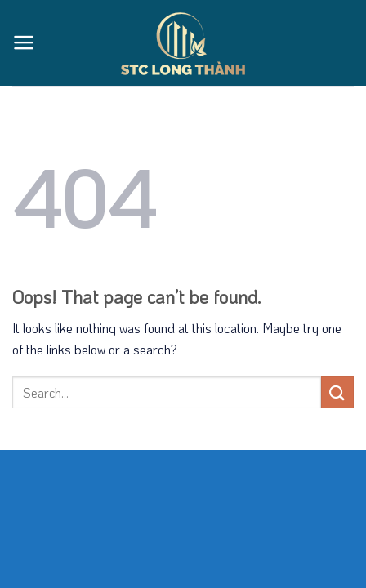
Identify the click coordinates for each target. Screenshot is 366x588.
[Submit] (337, 392)
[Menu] (24, 42)
